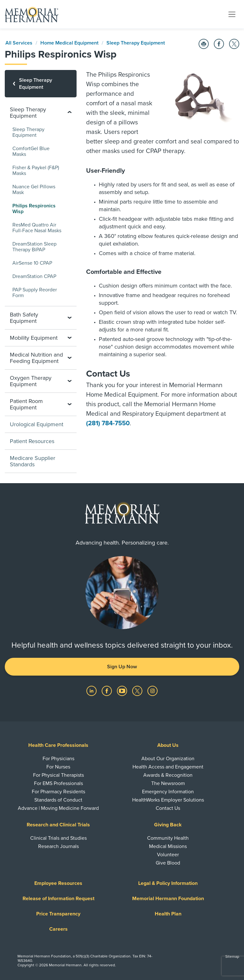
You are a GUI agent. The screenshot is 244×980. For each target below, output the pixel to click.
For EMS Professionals (58, 783)
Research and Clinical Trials (58, 825)
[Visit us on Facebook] (107, 691)
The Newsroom (168, 783)
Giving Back (168, 825)
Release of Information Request (58, 899)
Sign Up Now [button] (122, 667)
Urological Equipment (37, 424)
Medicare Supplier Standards (33, 461)
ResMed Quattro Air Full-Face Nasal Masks (37, 228)
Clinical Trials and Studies (58, 838)
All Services (19, 43)
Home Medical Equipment (69, 43)
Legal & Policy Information (168, 883)
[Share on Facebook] (219, 44)
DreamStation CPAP (34, 276)
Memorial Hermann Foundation (168, 899)
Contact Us (168, 808)
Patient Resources (32, 441)
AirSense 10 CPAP (32, 263)
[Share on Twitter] (234, 44)
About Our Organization (168, 759)
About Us (168, 745)
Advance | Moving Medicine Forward (58, 808)
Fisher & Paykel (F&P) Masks (36, 170)
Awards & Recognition (168, 775)
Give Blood (168, 863)
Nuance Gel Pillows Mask (34, 190)
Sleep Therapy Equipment (136, 43)
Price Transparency (58, 914)
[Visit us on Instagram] (152, 691)
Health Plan (168, 914)
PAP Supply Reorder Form (35, 293)
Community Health (168, 838)
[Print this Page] (204, 44)
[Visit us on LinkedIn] (92, 691)
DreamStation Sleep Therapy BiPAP (34, 247)
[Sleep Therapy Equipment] (41, 84)
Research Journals (58, 846)
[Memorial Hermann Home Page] (31, 14)
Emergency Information (168, 792)
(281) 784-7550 (108, 423)
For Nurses (58, 767)
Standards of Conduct (58, 800)
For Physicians (58, 759)
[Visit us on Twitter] (138, 691)
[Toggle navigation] (232, 14)
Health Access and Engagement (168, 767)
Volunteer (168, 855)
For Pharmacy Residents (58, 792)
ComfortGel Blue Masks (31, 151)
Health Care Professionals (58, 745)
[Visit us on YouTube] (123, 691)
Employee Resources (58, 883)
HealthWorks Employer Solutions (168, 800)
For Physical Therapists (58, 775)
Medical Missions (168, 846)
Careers (58, 929)
